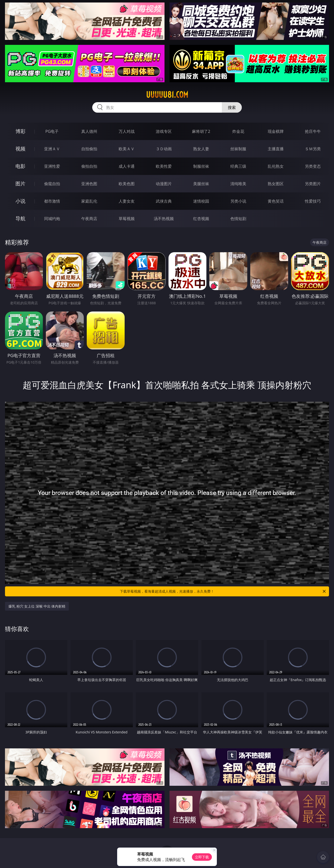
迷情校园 (201, 201)
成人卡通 (127, 166)
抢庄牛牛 (313, 131)
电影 (20, 166)
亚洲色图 (89, 184)
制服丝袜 (201, 166)
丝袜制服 (238, 149)
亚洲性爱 (52, 166)
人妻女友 (127, 201)
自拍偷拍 (89, 149)
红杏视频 (201, 219)
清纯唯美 (238, 184)
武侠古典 (164, 201)
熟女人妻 (201, 149)
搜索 (232, 107)
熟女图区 (276, 184)
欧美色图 (127, 184)
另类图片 (313, 184)
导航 (20, 218)
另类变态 (313, 166)
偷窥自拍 (52, 184)
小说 (20, 201)
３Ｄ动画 (164, 149)
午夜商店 (89, 219)
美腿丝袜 (201, 184)
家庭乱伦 (89, 201)
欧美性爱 (164, 166)
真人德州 (89, 131)
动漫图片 (164, 184)
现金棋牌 (276, 131)
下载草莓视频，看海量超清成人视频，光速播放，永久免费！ (223, 591)
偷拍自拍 (89, 166)
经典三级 (238, 166)
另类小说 (238, 201)
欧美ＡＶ (127, 149)
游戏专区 (164, 131)
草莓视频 (127, 219)
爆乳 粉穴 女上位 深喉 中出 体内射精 (37, 606)
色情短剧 (238, 219)
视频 (20, 149)
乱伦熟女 (276, 166)
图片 (20, 184)
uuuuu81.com (167, 95)
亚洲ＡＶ (52, 149)
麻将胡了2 (201, 131)
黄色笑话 (276, 201)
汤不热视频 (164, 219)
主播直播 (276, 149)
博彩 (20, 131)
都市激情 (52, 201)
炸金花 (238, 131)
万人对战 (127, 131)
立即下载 (202, 857)
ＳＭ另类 (313, 149)
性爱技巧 (313, 201)
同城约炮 (52, 219)
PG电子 (52, 131)
